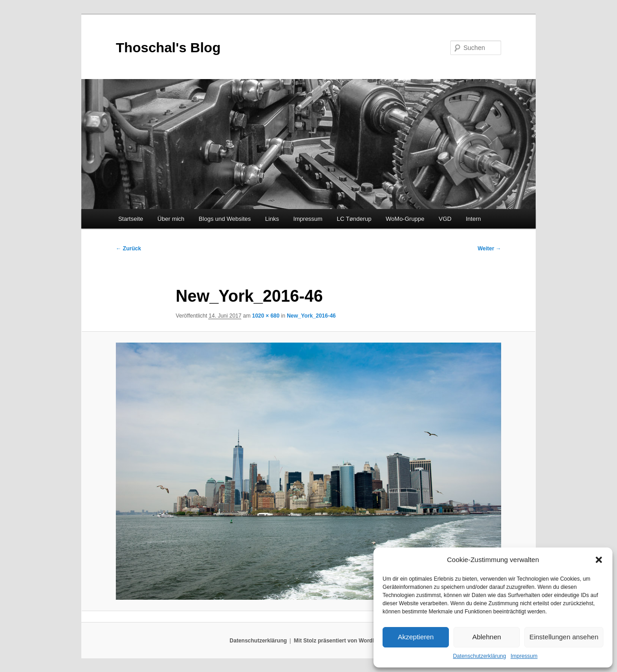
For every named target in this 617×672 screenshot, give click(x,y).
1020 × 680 (266, 316)
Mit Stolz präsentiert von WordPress (341, 641)
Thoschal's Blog (168, 47)
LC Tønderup (354, 219)
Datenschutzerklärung (480, 656)
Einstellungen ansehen (564, 637)
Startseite (131, 219)
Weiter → (489, 249)
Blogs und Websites (225, 219)
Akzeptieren (415, 637)
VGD (445, 219)
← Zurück (128, 249)
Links (272, 219)
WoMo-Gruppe (405, 219)
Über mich (171, 219)
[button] (599, 560)
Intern (473, 219)
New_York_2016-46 (311, 316)
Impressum (524, 656)
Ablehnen (486, 637)
